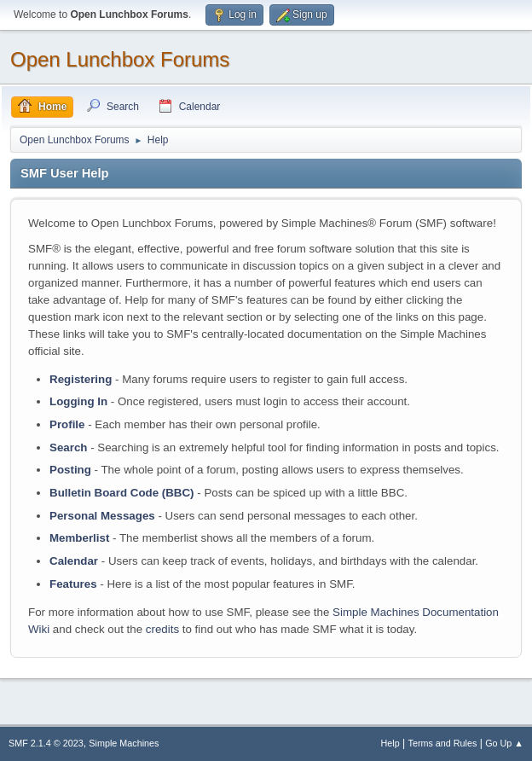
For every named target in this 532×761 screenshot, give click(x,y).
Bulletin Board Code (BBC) (122, 493)
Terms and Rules (443, 743)
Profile (67, 424)
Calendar (74, 561)
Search (68, 447)
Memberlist (79, 538)
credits (162, 629)
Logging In (78, 401)
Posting (70, 470)
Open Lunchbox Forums (120, 59)
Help (390, 743)
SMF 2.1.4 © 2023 (46, 743)
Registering (81, 379)
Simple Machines (124, 743)
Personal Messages (102, 516)
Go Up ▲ (504, 743)
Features (73, 584)
